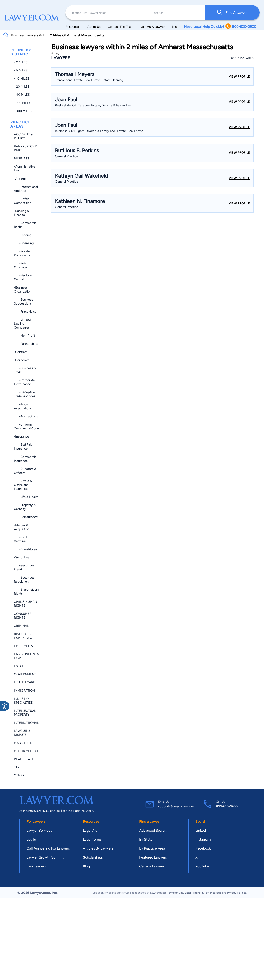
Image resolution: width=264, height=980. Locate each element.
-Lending (23, 235)
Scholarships (93, 857)
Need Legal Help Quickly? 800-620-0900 (220, 27)
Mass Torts (24, 743)
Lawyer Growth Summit (45, 857)
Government (25, 674)
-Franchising (25, 312)
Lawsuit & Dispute (22, 733)
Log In (176, 27)
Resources (73, 27)
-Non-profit (25, 336)
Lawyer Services (39, 830)
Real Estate (24, 759)
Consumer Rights (23, 616)
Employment (24, 646)
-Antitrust (21, 179)
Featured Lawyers (153, 857)
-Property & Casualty (25, 507)
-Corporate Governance (24, 382)
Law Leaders (36, 866)
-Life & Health (26, 497)
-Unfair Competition (23, 201)
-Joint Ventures (21, 539)
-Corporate (22, 360)
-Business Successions (23, 301)
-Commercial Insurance (26, 459)
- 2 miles (21, 62)
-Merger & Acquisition (22, 527)
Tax (17, 767)
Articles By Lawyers (98, 848)
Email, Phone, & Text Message (203, 893)
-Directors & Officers (25, 471)
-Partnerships (26, 344)
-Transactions (26, 416)
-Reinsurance (26, 517)
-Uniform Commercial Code (26, 426)
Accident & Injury (23, 136)
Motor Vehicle (27, 751)
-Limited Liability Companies (22, 324)
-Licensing (24, 243)
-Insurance (21, 436)
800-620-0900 (227, 806)
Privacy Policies (237, 893)
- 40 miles (22, 95)
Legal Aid (90, 830)
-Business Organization (23, 289)
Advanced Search (153, 830)
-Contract (21, 352)
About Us (94, 27)
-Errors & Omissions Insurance (23, 485)
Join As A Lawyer (153, 27)
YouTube (202, 866)
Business (22, 158)
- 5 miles (21, 70)
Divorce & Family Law (23, 636)
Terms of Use (175, 893)
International (26, 723)
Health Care (25, 682)
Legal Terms (92, 839)
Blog (86, 866)
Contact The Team (121, 27)
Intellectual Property (25, 713)
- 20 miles (22, 87)
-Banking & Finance (21, 213)
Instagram (203, 839)
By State (146, 839)
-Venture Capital (23, 277)
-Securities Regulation (24, 580)
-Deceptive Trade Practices (25, 394)
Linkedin (202, 830)
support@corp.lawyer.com (177, 806)
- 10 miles (22, 78)
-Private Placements (22, 253)
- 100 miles (23, 103)
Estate (20, 666)
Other (19, 775)
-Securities (22, 557)
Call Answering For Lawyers (48, 848)
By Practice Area (152, 848)
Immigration (24, 691)
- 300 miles (23, 111)
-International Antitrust (26, 189)
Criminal (21, 626)
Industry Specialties (23, 701)
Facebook (203, 848)
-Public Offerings (21, 265)
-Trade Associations (23, 406)
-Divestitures (26, 549)
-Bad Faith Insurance (24, 447)
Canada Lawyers (152, 866)
